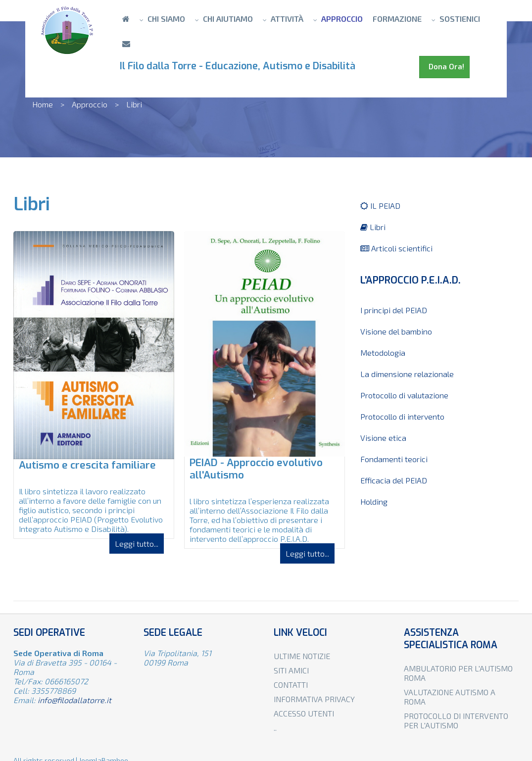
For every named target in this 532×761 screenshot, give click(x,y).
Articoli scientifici (396, 248)
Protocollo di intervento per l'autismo (456, 720)
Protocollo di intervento (402, 416)
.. (275, 728)
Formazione (397, 19)
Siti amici (291, 670)
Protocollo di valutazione (404, 395)
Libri (373, 227)
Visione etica (383, 438)
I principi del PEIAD (394, 310)
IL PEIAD (380, 206)
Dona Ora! (444, 67)
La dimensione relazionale (407, 374)
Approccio (342, 19)
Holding (374, 501)
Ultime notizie (302, 656)
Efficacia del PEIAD (394, 480)
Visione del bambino (396, 331)
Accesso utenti (304, 713)
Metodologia (383, 353)
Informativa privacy (314, 699)
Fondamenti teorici (394, 459)
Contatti (291, 685)
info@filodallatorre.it (74, 700)
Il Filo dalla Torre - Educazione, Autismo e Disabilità (240, 66)
